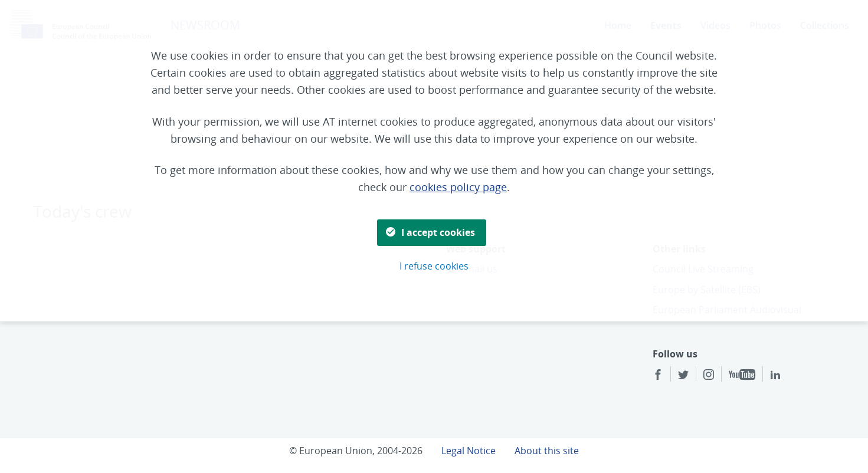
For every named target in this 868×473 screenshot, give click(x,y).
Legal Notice (469, 451)
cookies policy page (458, 187)
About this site (547, 451)
